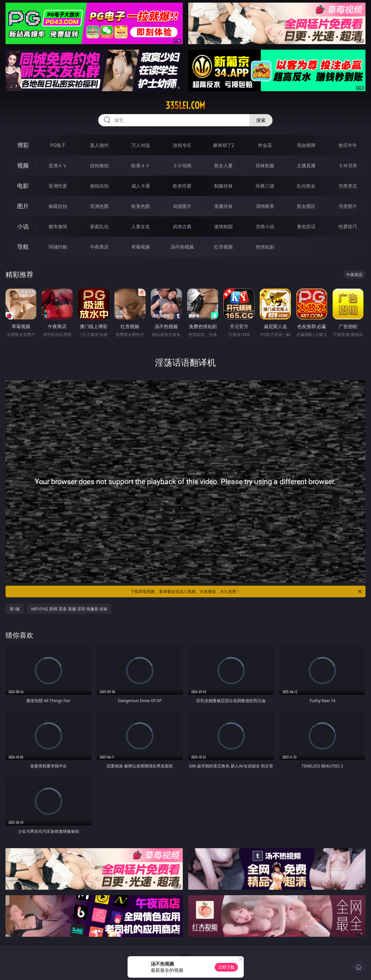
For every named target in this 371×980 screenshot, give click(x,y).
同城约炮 (58, 247)
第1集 (15, 609)
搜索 (261, 120)
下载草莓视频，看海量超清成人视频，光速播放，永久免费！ (246, 591)
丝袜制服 (265, 166)
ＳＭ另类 (348, 166)
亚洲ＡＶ (58, 166)
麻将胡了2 (224, 145)
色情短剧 (265, 247)
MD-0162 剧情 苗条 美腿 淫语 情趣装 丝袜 (69, 609)
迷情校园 (223, 226)
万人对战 (141, 145)
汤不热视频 (182, 247)
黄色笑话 (306, 226)
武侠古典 (182, 226)
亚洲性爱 (58, 186)
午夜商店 (99, 247)
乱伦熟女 (306, 186)
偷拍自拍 (99, 186)
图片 (23, 206)
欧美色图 (141, 206)
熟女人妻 (223, 166)
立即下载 (226, 967)
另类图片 (348, 206)
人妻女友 (141, 226)
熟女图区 (306, 206)
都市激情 (58, 226)
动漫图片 (182, 206)
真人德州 (99, 145)
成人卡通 (141, 186)
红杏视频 (223, 247)
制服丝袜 (223, 186)
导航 (23, 247)
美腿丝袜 (223, 206)
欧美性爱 (182, 186)
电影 (23, 186)
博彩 (23, 145)
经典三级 (265, 186)
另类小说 (265, 226)
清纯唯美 (265, 206)
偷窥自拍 (58, 206)
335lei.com (185, 105)
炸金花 (265, 145)
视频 (23, 165)
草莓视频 (141, 247)
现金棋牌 (306, 145)
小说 (23, 226)
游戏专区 (182, 145)
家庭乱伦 (99, 226)
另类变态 (348, 186)
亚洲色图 (99, 206)
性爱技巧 (348, 226)
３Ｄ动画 (182, 166)
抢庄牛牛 (348, 145)
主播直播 (306, 166)
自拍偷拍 (99, 166)
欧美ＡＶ (141, 166)
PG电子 (58, 145)
